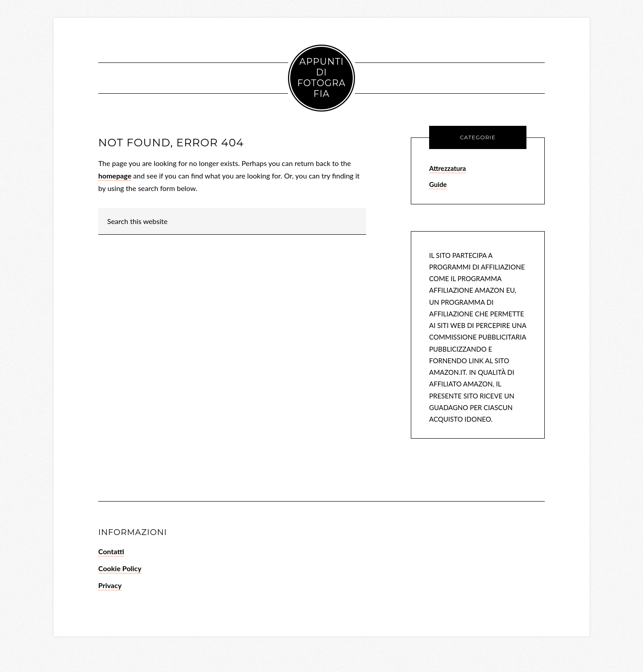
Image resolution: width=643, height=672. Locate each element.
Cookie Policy (120, 568)
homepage (115, 176)
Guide (438, 184)
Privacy (110, 585)
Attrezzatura (447, 168)
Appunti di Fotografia (321, 78)
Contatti (111, 551)
